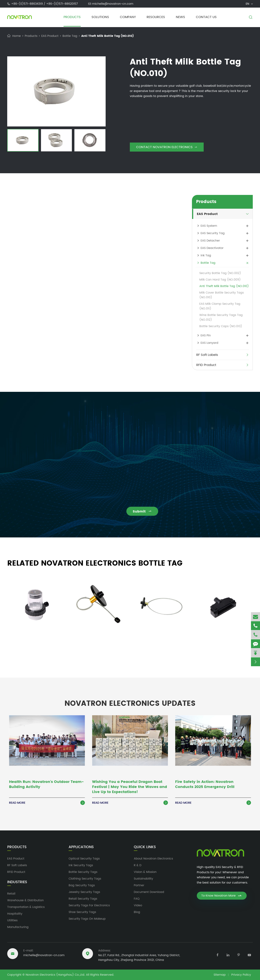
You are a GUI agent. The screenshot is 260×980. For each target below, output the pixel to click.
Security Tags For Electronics (89, 905)
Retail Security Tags (83, 899)
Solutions (100, 17)
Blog (137, 912)
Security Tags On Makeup (87, 919)
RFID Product (206, 365)
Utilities (12, 920)
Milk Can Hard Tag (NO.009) (220, 280)
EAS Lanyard (209, 343)
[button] (11, 141)
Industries (17, 882)
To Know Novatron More (222, 896)
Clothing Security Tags (85, 879)
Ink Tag (206, 255)
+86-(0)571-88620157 (62, 4)
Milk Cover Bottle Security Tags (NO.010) (222, 295)
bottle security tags (39, 226)
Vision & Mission (145, 872)
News (180, 17)
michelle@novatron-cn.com (113, 4)
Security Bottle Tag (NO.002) (220, 273)
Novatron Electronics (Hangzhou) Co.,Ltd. (55, 975)
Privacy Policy (241, 975)
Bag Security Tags (82, 885)
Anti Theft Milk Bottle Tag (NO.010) (108, 36)
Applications (81, 847)
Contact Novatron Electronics (167, 147)
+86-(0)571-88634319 (27, 4)
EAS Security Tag (213, 233)
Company (128, 17)
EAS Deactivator (212, 248)
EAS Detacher (210, 241)
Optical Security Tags (84, 859)
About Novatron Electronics (153, 859)
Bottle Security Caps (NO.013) (221, 326)
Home (17, 36)
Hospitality (15, 914)
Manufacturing (18, 927)
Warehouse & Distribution (25, 900)
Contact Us (206, 17)
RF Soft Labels (207, 355)
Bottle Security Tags (83, 872)
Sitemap (220, 975)
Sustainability (143, 879)
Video (138, 905)
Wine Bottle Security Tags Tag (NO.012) (221, 317)
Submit (145, 511)
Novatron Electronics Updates (130, 701)
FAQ (137, 899)
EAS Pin (206, 335)
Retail (11, 894)
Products (72, 17)
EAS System (209, 226)
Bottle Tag (70, 36)
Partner (139, 885)
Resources (156, 17)
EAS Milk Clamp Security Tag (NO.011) (220, 306)
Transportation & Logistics (26, 907)
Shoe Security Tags (82, 912)
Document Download (149, 892)
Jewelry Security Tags (84, 892)
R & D (138, 865)
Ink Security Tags (81, 865)
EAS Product (50, 36)
